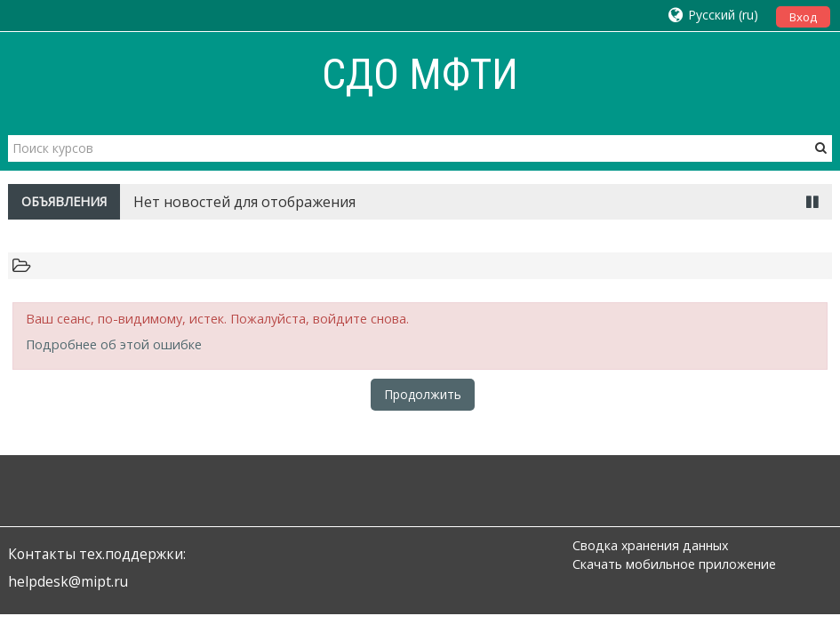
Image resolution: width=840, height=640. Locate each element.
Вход (803, 17)
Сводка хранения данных (650, 545)
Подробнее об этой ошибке (114, 344)
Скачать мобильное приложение (674, 564)
